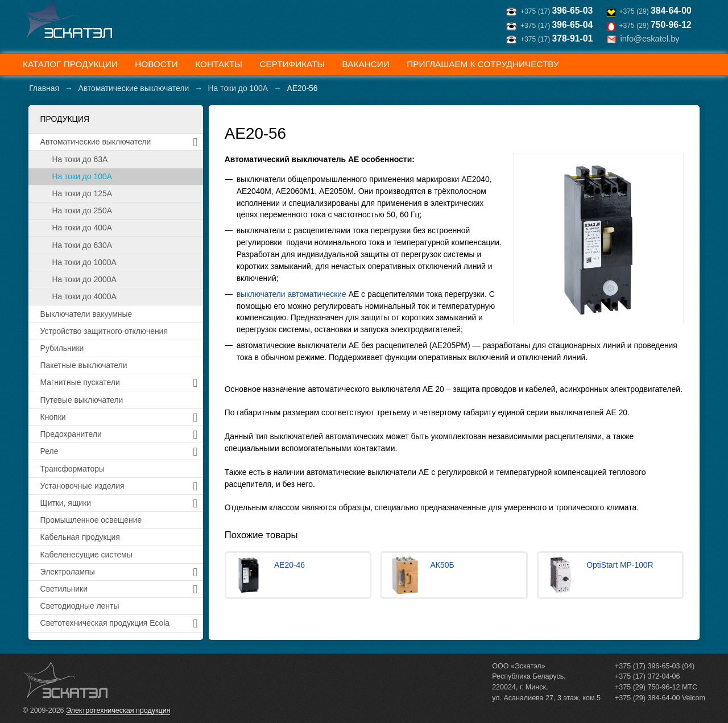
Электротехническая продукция (118, 710)
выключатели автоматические (291, 294)
